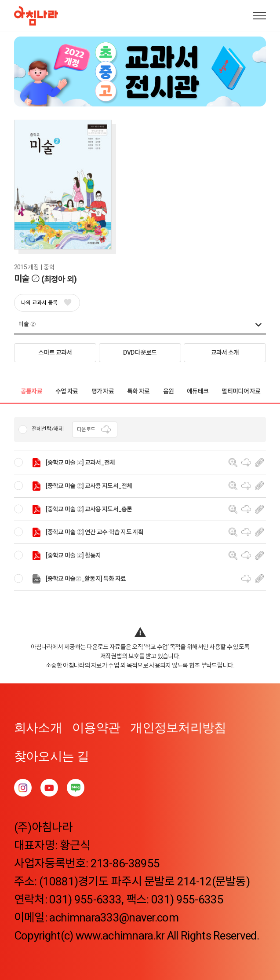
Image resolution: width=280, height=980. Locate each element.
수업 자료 (67, 391)
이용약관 (96, 728)
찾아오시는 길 (51, 756)
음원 (169, 391)
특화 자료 (138, 391)
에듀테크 (198, 391)
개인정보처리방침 (178, 728)
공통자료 (31, 391)
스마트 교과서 (55, 352)
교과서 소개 (225, 352)
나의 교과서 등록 (46, 303)
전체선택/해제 (47, 429)
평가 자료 (103, 391)
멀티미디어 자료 (241, 391)
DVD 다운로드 (140, 352)
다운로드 (95, 429)
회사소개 (38, 728)
